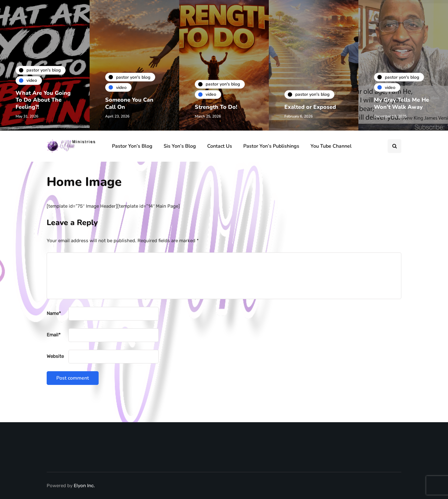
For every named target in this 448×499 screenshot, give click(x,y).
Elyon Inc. (84, 486)
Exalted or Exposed (310, 107)
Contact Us (220, 146)
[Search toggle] (394, 146)
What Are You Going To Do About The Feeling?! (43, 100)
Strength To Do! (216, 107)
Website (55, 356)
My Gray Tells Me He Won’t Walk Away (401, 103)
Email (54, 335)
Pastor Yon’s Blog (132, 146)
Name (54, 313)
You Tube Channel (331, 146)
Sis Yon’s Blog (180, 146)
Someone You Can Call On (129, 103)
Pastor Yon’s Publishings (271, 146)
